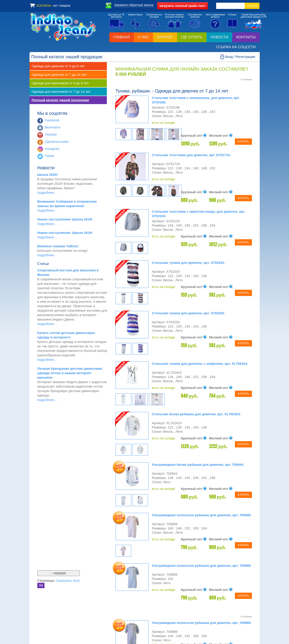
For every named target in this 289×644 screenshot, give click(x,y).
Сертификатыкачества (195, 16)
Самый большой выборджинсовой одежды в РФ (254, 16)
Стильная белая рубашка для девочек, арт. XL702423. (196, 414)
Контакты (246, 37)
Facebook (52, 120)
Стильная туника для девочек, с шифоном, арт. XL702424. (200, 364)
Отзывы (232, 15)
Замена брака (135, 15)
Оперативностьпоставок (154, 16)
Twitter (50, 156)
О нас (143, 37)
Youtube (51, 134)
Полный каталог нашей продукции (60, 100)
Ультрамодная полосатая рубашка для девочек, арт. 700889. (202, 515)
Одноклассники (57, 142)
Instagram (52, 149)
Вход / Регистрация (240, 57)
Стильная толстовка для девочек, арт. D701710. (191, 155)
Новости (219, 37)
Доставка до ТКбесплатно (116, 16)
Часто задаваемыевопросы (215, 16)
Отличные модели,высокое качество (174, 16)
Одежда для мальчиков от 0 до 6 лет (60, 83)
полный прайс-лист (183, 6)
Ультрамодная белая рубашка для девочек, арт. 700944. (198, 465)
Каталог (165, 37)
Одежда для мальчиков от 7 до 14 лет (61, 91)
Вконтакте (53, 127)
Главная (121, 37)
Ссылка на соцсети (236, 47)
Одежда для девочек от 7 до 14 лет (59, 74)
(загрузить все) (68, 580)
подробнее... (47, 192)
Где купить (192, 37)
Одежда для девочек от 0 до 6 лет (58, 66)
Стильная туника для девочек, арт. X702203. (189, 263)
